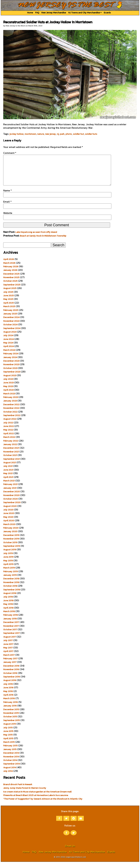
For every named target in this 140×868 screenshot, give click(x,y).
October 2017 (10, 636)
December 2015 (11, 716)
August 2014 (10, 774)
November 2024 (11, 327)
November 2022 (11, 414)
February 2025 (11, 316)
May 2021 (8, 480)
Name (8, 197)
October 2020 (11, 505)
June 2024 (9, 345)
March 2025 (9, 313)
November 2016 (11, 676)
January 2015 (10, 755)
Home (30, 13)
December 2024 (11, 323)
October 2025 (10, 287)
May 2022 (8, 436)
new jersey (50, 134)
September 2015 (12, 726)
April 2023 (8, 396)
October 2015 (10, 723)
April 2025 (9, 309)
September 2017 (12, 639)
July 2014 (8, 777)
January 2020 (10, 538)
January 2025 (10, 320)
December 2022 (11, 411)
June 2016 (8, 694)
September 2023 (12, 378)
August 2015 (10, 730)
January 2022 (10, 451)
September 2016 (12, 683)
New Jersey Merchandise (54, 13)
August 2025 (10, 294)
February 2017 (10, 665)
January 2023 (10, 407)
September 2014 (12, 770)
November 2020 (11, 501)
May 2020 (8, 523)
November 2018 (11, 588)
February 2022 (11, 447)
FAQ (37, 13)
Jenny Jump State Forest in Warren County (25, 794)
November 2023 (11, 371)
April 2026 (9, 265)
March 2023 (9, 400)
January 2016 (10, 712)
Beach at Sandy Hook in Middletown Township (43, 242)
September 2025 (12, 291)
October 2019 (10, 549)
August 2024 (10, 338)
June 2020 (9, 519)
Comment (10, 153)
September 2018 (12, 596)
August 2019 (10, 556)
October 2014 (10, 766)
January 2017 (10, 668)
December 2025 (11, 280)
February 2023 (11, 403)
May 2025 (8, 305)
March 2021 (9, 487)
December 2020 (12, 498)
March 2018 (9, 618)
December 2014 (11, 759)
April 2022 (9, 440)
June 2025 (9, 302)
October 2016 (10, 679)
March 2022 (9, 443)
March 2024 (9, 356)
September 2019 (12, 552)
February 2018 (11, 621)
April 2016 (8, 701)
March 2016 (9, 705)
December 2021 (11, 454)
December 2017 (11, 628)
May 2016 (8, 697)
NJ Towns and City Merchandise (85, 13)
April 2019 (8, 570)
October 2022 (10, 418)
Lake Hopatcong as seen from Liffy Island (36, 238)
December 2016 (11, 672)
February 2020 (11, 534)
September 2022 (12, 422)
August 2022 (10, 425)
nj (58, 134)
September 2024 (12, 334)
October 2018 (10, 592)
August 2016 (10, 686)
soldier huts (91, 134)
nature (41, 134)
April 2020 (9, 527)
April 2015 (8, 745)
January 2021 (10, 494)
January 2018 (10, 625)
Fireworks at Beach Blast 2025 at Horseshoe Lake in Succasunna (36, 801)
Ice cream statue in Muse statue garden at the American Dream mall (37, 798)
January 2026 (10, 276)
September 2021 (12, 465)
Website (8, 219)
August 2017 (10, 643)
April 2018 (8, 614)
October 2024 (10, 331)
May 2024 (8, 349)
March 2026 (9, 269)
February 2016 (11, 708)
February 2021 (10, 490)
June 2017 (8, 650)
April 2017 (8, 657)
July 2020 (8, 516)
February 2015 (10, 752)
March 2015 (9, 748)
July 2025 (8, 298)
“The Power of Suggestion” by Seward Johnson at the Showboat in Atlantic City (43, 805)
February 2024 (11, 360)
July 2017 (8, 647)
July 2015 (8, 734)
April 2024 (9, 352)
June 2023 (8, 389)
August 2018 (10, 599)
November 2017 (11, 632)
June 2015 (8, 737)
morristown (30, 134)
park (62, 134)
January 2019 (10, 581)
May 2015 (8, 741)
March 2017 (9, 661)
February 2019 (11, 578)
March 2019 (9, 574)
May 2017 (8, 654)
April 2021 (8, 483)
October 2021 (10, 461)
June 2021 (8, 476)
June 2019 (8, 563)
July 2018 (8, 603)
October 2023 (10, 374)
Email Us (70, 852)
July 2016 (8, 690)
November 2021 (11, 458)
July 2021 (8, 472)
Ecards (107, 13)
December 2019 (11, 541)
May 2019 (8, 567)
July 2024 (8, 342)
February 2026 (11, 273)
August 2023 (10, 382)
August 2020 (10, 512)
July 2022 (8, 429)
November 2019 (11, 545)
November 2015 (11, 719)
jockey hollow (16, 134)
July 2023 (8, 385)
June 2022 (9, 432)
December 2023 (11, 367)
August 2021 (10, 469)
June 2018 (8, 607)
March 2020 (9, 530)
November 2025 (11, 284)
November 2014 (11, 763)
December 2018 (11, 585)
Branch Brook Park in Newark (18, 791)
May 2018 (8, 610)
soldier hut (78, 134)
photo (69, 134)
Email (7, 208)
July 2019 (8, 559)
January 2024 (10, 363)
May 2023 (8, 392)
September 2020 (12, 509)
